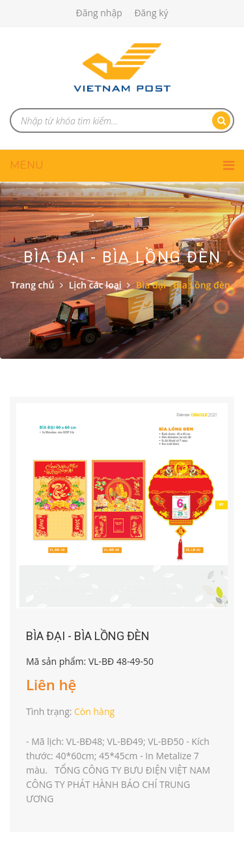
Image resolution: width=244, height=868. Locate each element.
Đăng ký (151, 13)
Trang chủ (32, 285)
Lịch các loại (95, 285)
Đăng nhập (99, 13)
